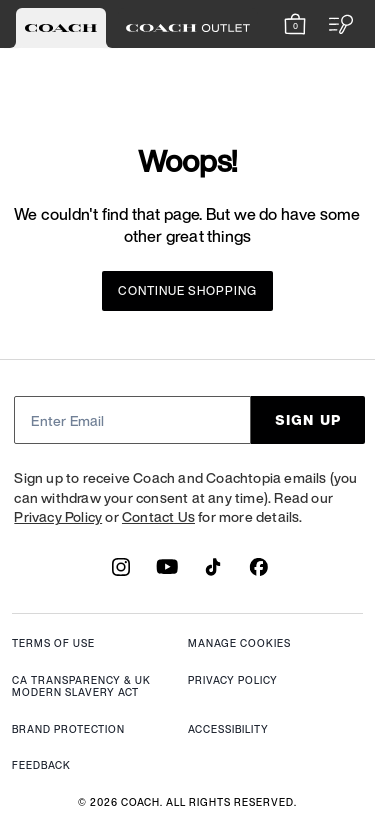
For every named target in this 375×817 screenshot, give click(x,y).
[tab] (61, 28)
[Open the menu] (335, 24)
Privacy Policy (58, 516)
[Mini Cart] (295, 24)
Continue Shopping (187, 290)
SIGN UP (308, 419)
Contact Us (158, 516)
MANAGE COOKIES (239, 644)
